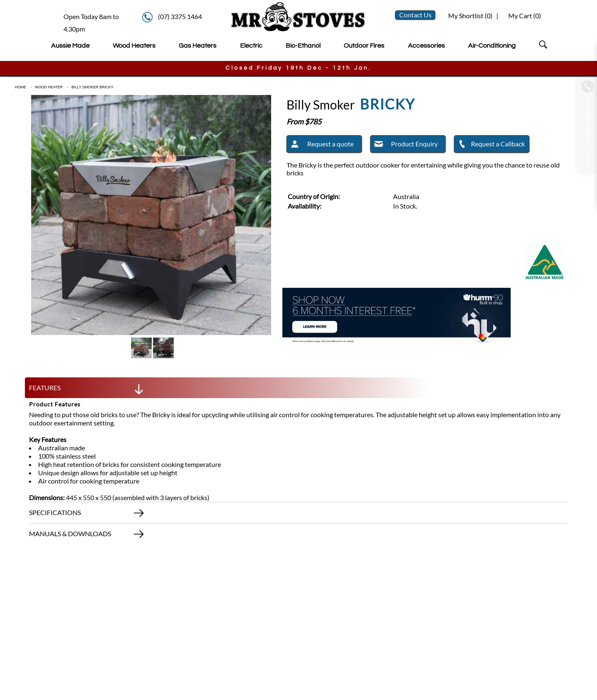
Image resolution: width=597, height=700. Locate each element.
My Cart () (525, 16)
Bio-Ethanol (303, 46)
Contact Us (415, 15)
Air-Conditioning (492, 46)
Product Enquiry (404, 145)
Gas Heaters (198, 46)
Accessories (426, 46)
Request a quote (320, 145)
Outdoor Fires (364, 46)
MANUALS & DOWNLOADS (87, 536)
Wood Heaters (134, 46)
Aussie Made (70, 46)
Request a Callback (490, 145)
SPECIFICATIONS (87, 515)
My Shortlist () (470, 16)
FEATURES (87, 390)
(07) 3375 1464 (180, 16)
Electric (251, 46)
